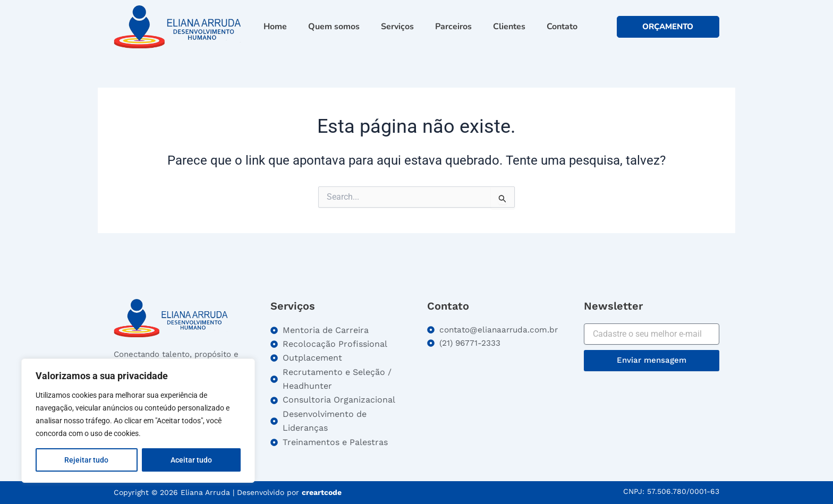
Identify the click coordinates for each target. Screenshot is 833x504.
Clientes (509, 27)
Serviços (397, 27)
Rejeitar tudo (86, 460)
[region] (138, 421)
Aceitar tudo (191, 460)
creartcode (322, 492)
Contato (562, 27)
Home (275, 27)
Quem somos (334, 27)
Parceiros (453, 27)
